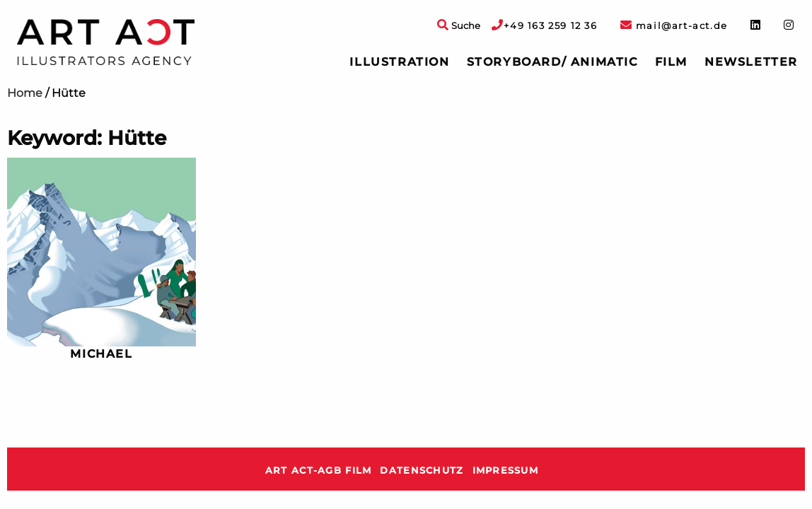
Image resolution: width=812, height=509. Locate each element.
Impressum (506, 470)
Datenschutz (422, 470)
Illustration (399, 62)
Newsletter (751, 62)
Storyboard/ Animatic (552, 62)
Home (25, 93)
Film (671, 62)
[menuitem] (399, 62)
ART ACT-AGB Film (318, 470)
